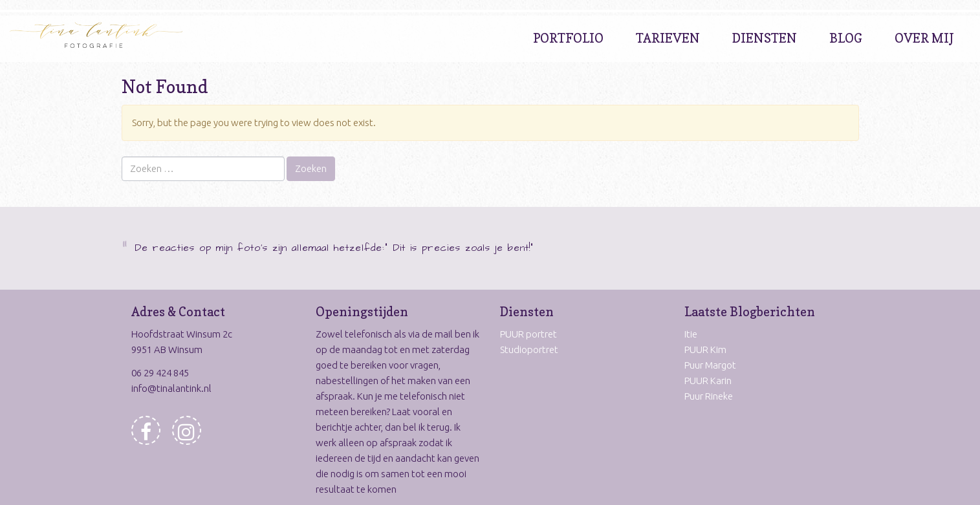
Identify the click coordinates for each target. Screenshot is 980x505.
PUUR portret (528, 334)
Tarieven (668, 38)
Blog (846, 38)
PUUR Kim (705, 349)
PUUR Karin (708, 381)
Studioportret (529, 349)
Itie (691, 334)
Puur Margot (710, 365)
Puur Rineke (709, 396)
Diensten (765, 38)
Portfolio (568, 38)
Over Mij (924, 38)
